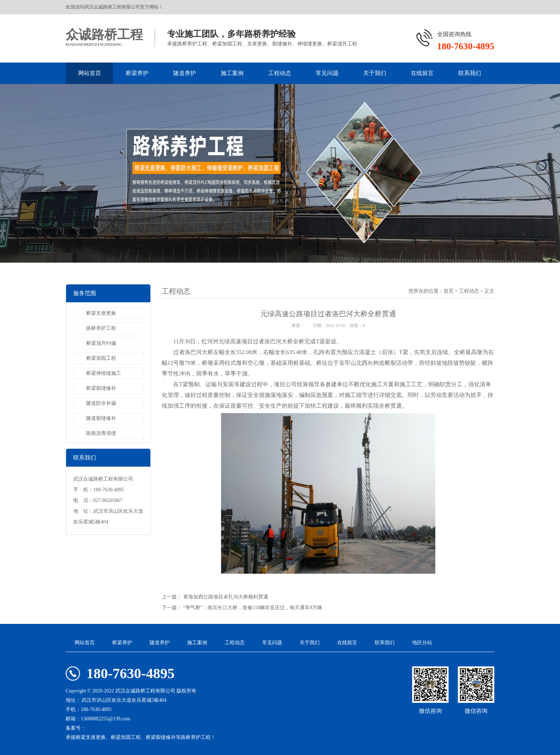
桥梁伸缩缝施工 (104, 373)
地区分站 (422, 643)
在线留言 (422, 73)
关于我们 (375, 73)
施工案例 (232, 73)
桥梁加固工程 (101, 358)
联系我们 (470, 73)
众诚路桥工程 (104, 35)
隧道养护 (185, 73)
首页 (449, 291)
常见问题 (327, 73)
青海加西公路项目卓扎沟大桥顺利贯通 (226, 597)
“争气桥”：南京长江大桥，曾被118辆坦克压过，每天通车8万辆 (253, 608)
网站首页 (90, 73)
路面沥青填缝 (101, 433)
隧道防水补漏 (101, 403)
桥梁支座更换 (101, 313)
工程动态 (280, 73)
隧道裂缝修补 (101, 418)
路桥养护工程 (101, 328)
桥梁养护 (137, 73)
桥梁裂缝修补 (101, 388)
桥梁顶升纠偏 (101, 343)
